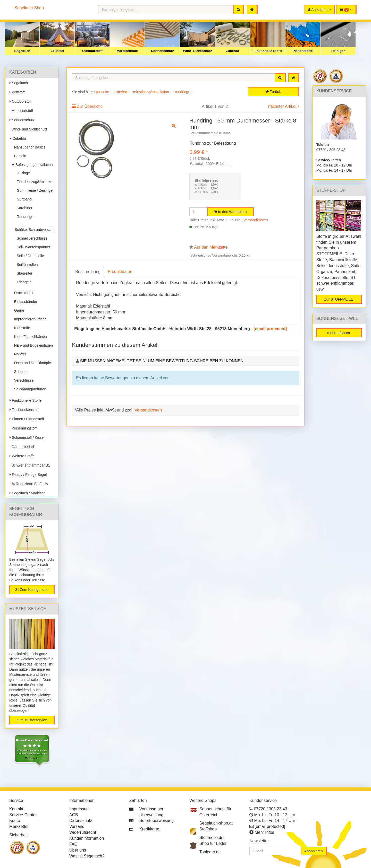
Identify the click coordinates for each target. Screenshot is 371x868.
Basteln (19, 156)
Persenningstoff (23, 428)
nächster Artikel (283, 106)
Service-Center (23, 815)
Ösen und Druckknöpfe (32, 363)
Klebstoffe (21, 328)
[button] (346, 10)
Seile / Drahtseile (29, 256)
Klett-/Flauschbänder (30, 337)
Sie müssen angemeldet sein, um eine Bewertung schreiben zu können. (162, 361)
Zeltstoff (57, 51)
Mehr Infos (264, 832)
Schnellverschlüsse (31, 238)
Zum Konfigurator (32, 590)
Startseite (101, 92)
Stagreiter (23, 273)
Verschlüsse (23, 380)
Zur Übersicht (89, 106)
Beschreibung (88, 272)
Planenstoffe (302, 51)
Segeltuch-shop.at (216, 823)
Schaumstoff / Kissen (28, 437)
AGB (74, 815)
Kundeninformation (87, 838)
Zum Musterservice (32, 720)
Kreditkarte (149, 829)
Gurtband (23, 199)
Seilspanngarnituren (29, 389)
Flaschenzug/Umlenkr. (33, 182)
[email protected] (270, 329)
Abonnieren (314, 851)
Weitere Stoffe (22, 456)
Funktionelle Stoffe (268, 51)
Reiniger (338, 51)
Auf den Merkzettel (211, 247)
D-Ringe (22, 173)
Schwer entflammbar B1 (30, 465)
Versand (77, 826)
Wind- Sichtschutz (197, 51)
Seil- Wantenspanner (32, 247)
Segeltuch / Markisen (28, 493)
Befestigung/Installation (32, 165)
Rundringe (24, 217)
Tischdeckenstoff (24, 410)
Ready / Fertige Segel (28, 475)
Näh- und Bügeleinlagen (32, 345)
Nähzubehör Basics (29, 147)
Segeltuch (22, 51)
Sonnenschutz (162, 51)
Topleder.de (210, 852)
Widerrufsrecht (83, 832)
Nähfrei (19, 354)
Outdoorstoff (92, 51)
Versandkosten (256, 220)
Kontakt (16, 809)
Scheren (20, 372)
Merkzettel (19, 826)
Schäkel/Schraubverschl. (35, 227)
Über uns (78, 850)
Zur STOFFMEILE (339, 299)
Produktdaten (120, 272)
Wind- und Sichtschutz (28, 129)
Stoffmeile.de (211, 838)
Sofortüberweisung (157, 821)
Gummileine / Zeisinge (34, 190)
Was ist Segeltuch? (87, 856)
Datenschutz (81, 821)
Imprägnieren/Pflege (29, 319)
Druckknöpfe (23, 293)
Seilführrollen (26, 265)
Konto (15, 821)
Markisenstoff (127, 51)
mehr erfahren (339, 333)
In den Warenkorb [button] (230, 212)
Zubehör (233, 51)
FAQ (73, 844)
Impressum (79, 809)
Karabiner (23, 208)
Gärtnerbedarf (22, 447)
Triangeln (23, 282)
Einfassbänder (25, 302)
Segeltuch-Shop (29, 8)
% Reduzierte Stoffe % (29, 484)
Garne (18, 310)
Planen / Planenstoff (27, 419)
